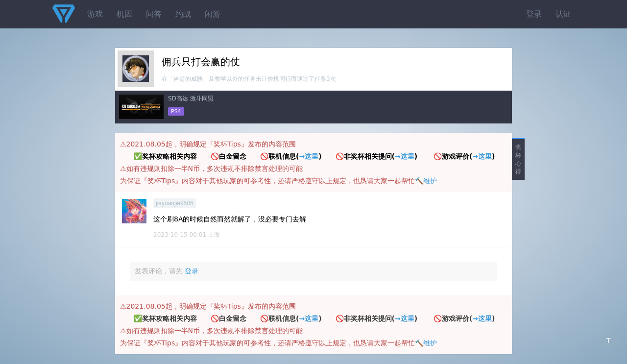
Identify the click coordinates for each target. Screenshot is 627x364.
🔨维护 (426, 181)
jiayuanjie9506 (175, 203)
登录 (534, 14)
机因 (124, 14)
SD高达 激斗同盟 (191, 98)
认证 (563, 14)
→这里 (309, 156)
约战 (183, 14)
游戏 (95, 14)
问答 (154, 14)
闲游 (213, 14)
